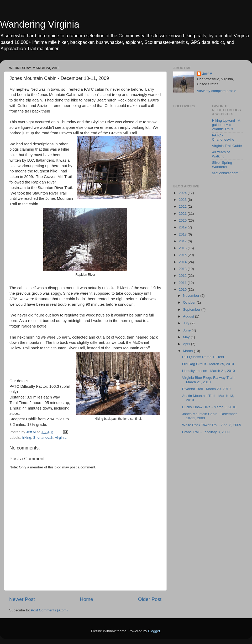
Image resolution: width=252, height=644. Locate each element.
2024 (183, 193)
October (190, 302)
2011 (183, 283)
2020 (183, 220)
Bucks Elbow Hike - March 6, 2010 (209, 407)
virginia (61, 438)
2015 (183, 255)
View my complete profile (217, 91)
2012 (183, 276)
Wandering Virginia (40, 24)
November (192, 296)
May (187, 337)
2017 (183, 241)
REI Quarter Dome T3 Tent (203, 357)
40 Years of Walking (221, 154)
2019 (183, 227)
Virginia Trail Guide (227, 146)
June (187, 330)
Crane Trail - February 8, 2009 (206, 432)
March (188, 351)
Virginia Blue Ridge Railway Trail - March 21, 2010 (209, 380)
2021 (183, 214)
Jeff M (207, 74)
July (187, 323)
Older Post (150, 599)
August (189, 316)
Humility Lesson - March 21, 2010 (209, 371)
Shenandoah (43, 438)
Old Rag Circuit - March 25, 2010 (208, 364)
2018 (183, 234)
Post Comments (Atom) (49, 610)
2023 (183, 200)
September (192, 310)
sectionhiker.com (225, 173)
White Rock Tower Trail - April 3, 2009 (212, 425)
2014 (183, 262)
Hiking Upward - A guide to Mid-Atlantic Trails (226, 125)
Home (86, 599)
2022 (183, 206)
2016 (183, 248)
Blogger (154, 631)
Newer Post (22, 599)
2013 (183, 269)
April (187, 344)
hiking (26, 438)
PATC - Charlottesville (223, 137)
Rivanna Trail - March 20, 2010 (206, 389)
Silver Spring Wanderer (222, 165)
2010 (183, 290)
